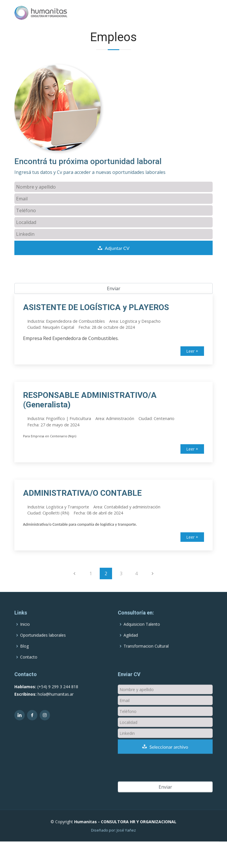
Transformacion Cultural (146, 660)
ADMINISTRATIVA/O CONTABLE (82, 493)
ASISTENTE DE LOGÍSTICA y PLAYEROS (96, 307)
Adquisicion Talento (142, 638)
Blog (24, 660)
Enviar (114, 288)
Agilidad (131, 649)
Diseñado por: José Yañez (113, 844)
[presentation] (58, 272)
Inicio (25, 638)
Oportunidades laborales (43, 649)
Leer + (192, 351)
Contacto (29, 671)
